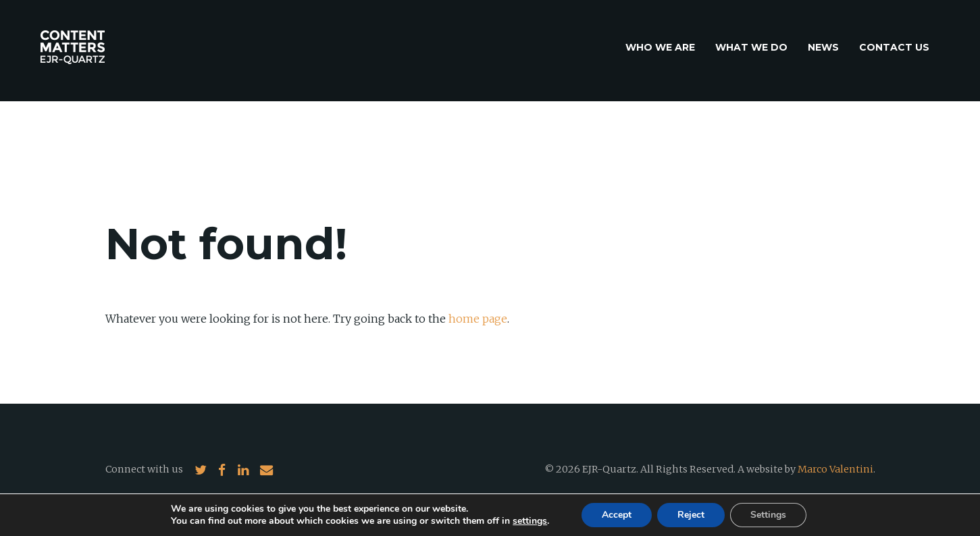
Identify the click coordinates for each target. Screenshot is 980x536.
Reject (691, 515)
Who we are (660, 47)
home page (478, 319)
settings (530, 521)
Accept (617, 515)
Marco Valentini (835, 469)
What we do (751, 47)
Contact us (894, 47)
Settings (768, 515)
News (823, 47)
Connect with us (144, 469)
